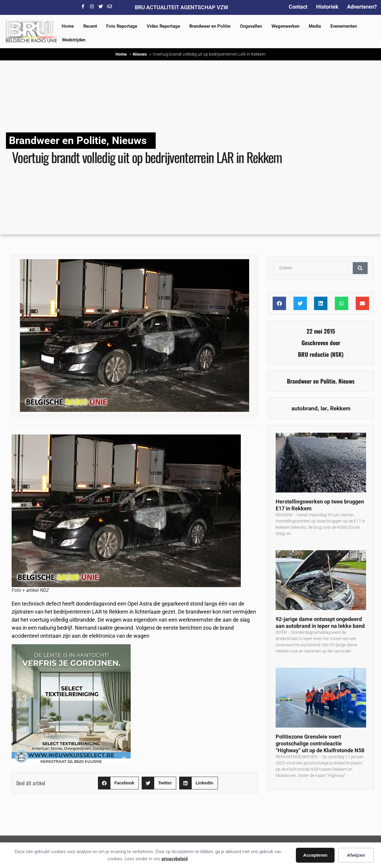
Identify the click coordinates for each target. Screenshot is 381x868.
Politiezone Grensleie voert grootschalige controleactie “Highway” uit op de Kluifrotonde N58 (320, 743)
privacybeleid (175, 859)
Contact (298, 7)
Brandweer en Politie (210, 26)
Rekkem (340, 408)
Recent (90, 26)
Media (315, 26)
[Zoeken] (360, 268)
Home (68, 26)
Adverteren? (362, 7)
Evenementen (344, 26)
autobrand (305, 408)
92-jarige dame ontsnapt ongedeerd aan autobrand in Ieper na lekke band (320, 623)
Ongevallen (251, 26)
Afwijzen (356, 855)
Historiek (327, 7)
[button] (118, 783)
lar (324, 408)
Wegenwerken (285, 26)
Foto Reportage (122, 26)
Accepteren (315, 855)
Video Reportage (163, 26)
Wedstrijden (74, 40)
